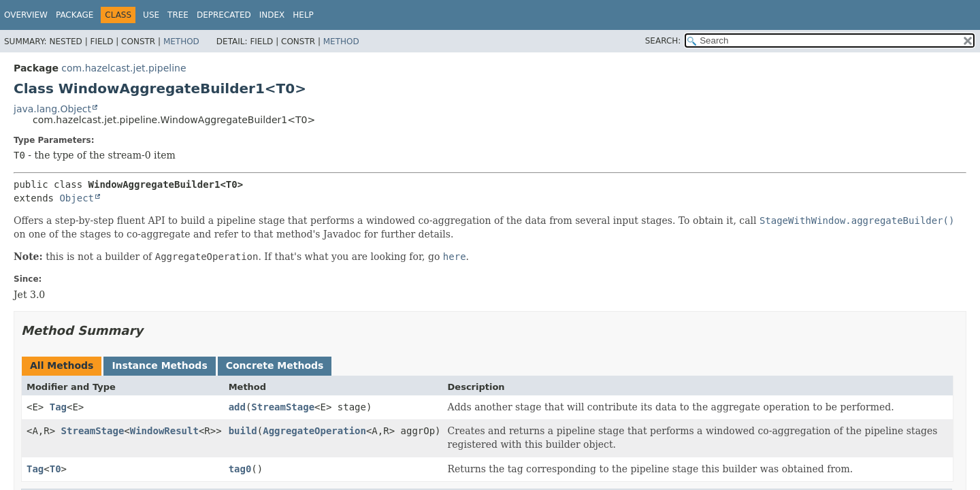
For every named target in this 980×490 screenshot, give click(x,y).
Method (181, 42)
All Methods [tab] (62, 365)
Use (151, 15)
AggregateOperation (314, 431)
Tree (178, 15)
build (243, 431)
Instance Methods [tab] (159, 365)
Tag (58, 407)
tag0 (240, 469)
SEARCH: (663, 41)
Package (75, 15)
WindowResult (164, 431)
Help (303, 15)
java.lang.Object (52, 109)
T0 (55, 469)
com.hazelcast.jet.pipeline (124, 68)
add (237, 407)
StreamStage (283, 407)
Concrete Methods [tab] (275, 365)
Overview (26, 15)
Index (272, 15)
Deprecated (224, 15)
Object (77, 198)
